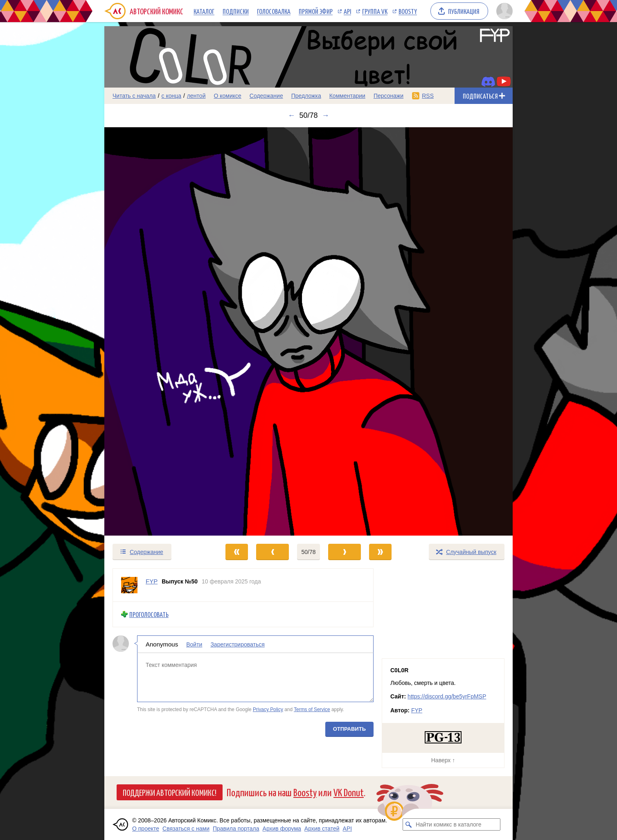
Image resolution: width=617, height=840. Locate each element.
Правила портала (236, 829)
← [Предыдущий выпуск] (291, 115)
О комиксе (227, 96)
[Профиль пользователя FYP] (129, 585)
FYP (417, 710)
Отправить (349, 729)
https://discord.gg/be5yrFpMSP (447, 696)
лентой (196, 96)
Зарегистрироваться (237, 644)
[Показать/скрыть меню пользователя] (503, 11)
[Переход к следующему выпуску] (308, 331)
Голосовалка (274, 11)
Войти (194, 644)
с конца (172, 96)
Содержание (266, 96)
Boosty (408, 11)
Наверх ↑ (443, 760)
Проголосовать (149, 614)
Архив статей (322, 829)
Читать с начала (134, 96)
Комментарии (347, 96)
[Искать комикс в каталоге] (409, 824)
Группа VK (375, 11)
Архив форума (282, 829)
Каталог (204, 11)
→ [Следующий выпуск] (326, 115)
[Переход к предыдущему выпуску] (155, 331)
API (347, 11)
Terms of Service (312, 709)
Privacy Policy (268, 709)
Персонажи (388, 96)
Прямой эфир (316, 11)
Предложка (306, 96)
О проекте (146, 829)
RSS (428, 96)
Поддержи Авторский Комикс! (170, 792)
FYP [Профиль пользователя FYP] (152, 581)
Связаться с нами (186, 829)
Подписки (236, 11)
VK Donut (349, 792)
